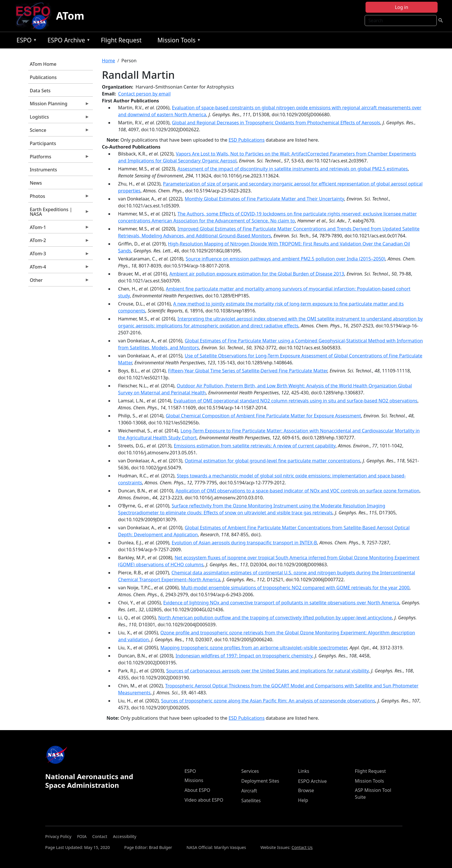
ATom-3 (59, 255)
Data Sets (40, 91)
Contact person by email (144, 94)
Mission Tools (178, 41)
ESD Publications (247, 140)
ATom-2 (59, 242)
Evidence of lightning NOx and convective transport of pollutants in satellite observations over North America (281, 603)
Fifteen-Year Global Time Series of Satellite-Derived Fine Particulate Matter (248, 371)
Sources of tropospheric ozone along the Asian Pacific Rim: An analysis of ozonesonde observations (268, 701)
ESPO (25, 41)
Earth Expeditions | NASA (59, 213)
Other (59, 282)
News (36, 183)
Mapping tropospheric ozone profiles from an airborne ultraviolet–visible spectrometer (254, 648)
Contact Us (302, 847)
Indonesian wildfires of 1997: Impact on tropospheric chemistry (244, 656)
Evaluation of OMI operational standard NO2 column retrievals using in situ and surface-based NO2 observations (295, 401)
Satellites (251, 800)
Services (250, 771)
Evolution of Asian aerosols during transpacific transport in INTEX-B (244, 543)
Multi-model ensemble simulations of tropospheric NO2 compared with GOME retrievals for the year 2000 (295, 588)
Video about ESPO (204, 800)
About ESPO (197, 790)
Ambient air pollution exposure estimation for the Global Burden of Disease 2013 (257, 274)
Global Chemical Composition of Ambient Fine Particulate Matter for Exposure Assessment (263, 416)
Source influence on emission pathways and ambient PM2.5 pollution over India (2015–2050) (285, 259)
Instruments (43, 170)
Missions (194, 780)
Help (303, 800)
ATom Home (43, 64)
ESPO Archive (68, 41)
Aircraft (249, 791)
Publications (43, 77)
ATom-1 (59, 229)
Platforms (59, 158)
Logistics (59, 118)
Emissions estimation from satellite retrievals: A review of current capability (255, 446)
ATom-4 (59, 268)
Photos (59, 198)
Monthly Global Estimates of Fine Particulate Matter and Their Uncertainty (264, 199)
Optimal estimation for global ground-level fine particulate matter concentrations (273, 461)
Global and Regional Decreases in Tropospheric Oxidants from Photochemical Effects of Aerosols (276, 123)
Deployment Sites (260, 781)
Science (59, 132)
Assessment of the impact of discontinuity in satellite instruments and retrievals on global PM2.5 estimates (293, 169)
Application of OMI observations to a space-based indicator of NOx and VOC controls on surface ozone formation (297, 491)
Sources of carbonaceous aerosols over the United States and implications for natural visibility (268, 671)
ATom (70, 16)
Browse (306, 790)
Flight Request (121, 40)
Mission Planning (59, 105)
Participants (43, 143)
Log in (402, 7)
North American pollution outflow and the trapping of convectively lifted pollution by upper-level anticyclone (275, 618)
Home (109, 61)
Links (304, 771)
